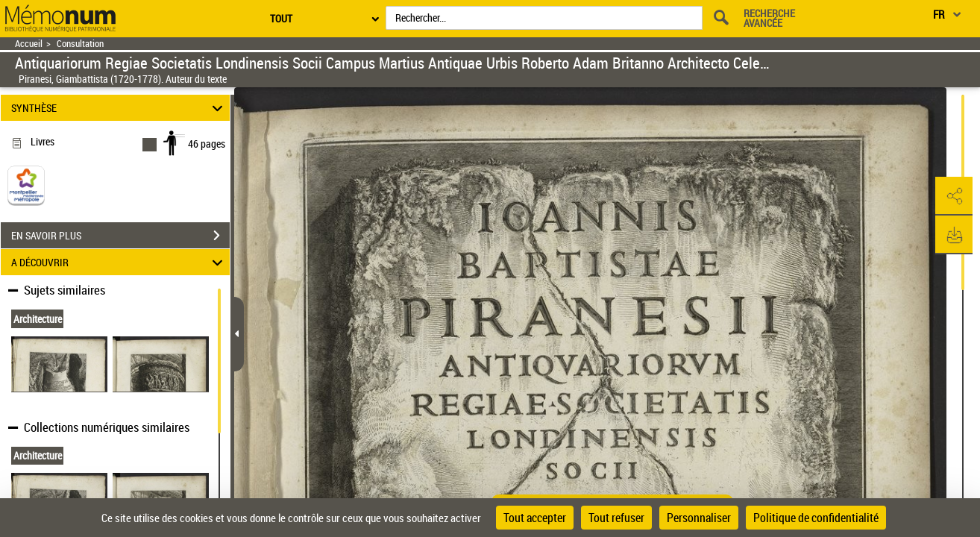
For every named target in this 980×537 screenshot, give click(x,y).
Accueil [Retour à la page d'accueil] (29, 44)
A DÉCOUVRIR (119, 262)
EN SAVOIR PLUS (120, 236)
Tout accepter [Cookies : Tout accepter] (535, 518)
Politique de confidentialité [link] (816, 518)
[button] (954, 196)
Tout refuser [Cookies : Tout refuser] (616, 518)
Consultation (80, 44)
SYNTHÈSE (119, 108)
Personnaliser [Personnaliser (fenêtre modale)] (699, 518)
